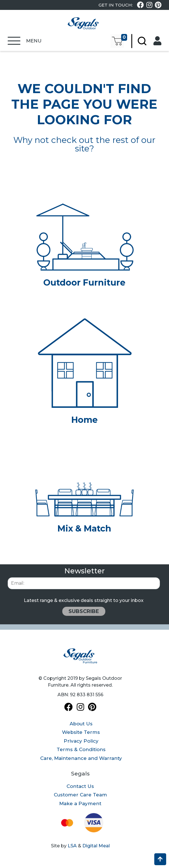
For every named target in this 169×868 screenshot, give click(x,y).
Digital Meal (96, 846)
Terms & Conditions (81, 749)
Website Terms (81, 732)
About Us (81, 724)
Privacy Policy (81, 741)
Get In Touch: (116, 5)
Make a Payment (80, 803)
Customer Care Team (80, 795)
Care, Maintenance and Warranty (81, 758)
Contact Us (80, 786)
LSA (72, 846)
